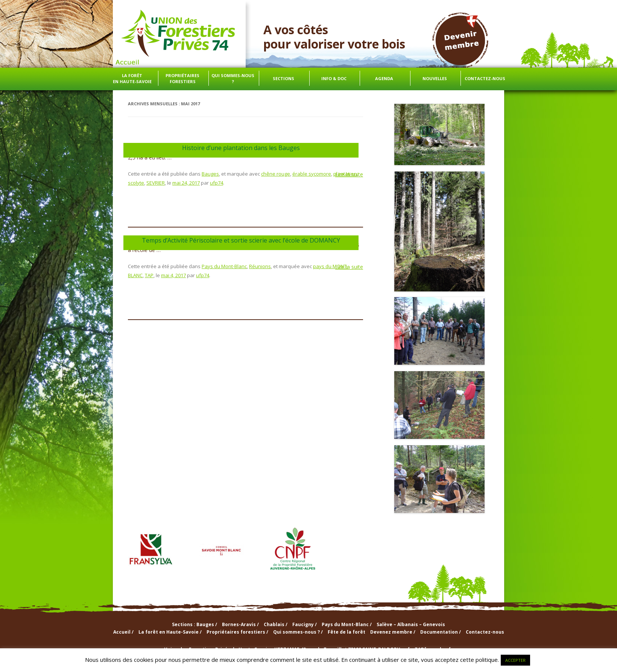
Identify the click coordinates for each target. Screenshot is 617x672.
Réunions (260, 266)
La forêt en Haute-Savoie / (170, 632)
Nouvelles (435, 78)
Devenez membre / (393, 632)
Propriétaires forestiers (182, 78)
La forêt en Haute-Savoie (132, 78)
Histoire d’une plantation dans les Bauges (241, 148)
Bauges (210, 174)
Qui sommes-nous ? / (298, 632)
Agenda (384, 78)
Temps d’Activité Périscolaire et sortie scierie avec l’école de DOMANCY (241, 240)
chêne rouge (276, 174)
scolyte (136, 183)
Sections (283, 78)
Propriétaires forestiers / (237, 632)
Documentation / (441, 632)
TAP (149, 275)
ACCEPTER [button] (515, 660)
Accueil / (123, 632)
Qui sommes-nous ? (233, 78)
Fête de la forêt (346, 632)
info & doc (334, 78)
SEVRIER (156, 183)
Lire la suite (349, 174)
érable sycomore (312, 174)
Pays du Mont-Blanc (224, 266)
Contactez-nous (485, 78)
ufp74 (217, 183)
